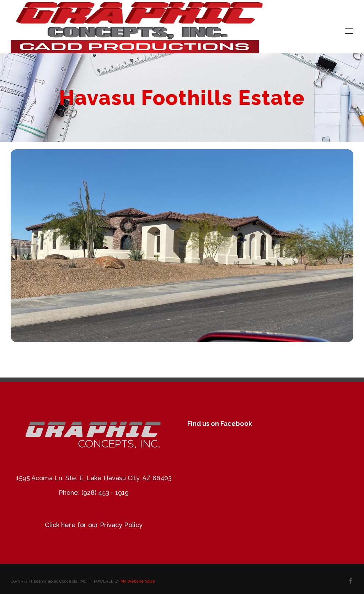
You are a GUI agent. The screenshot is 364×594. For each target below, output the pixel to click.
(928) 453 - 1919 (105, 493)
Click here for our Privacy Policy (94, 525)
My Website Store (138, 581)
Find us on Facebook (220, 424)
